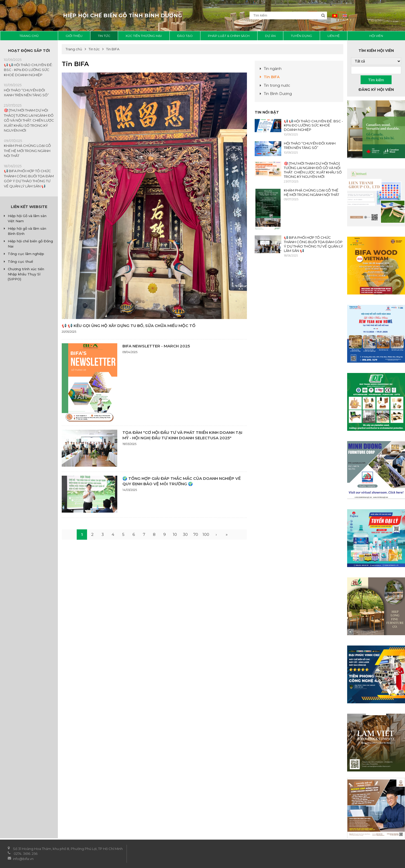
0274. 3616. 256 (26, 854)
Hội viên (376, 36)
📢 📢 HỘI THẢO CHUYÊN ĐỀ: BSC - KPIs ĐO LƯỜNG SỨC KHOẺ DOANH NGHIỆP (28, 70)
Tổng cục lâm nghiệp (26, 254)
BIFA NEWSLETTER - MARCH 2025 (156, 346)
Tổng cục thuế (20, 261)
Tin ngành (273, 69)
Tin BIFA (272, 77)
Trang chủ (29, 36)
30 (185, 534)
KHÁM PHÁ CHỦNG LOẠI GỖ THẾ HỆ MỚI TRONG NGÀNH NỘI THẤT (27, 151)
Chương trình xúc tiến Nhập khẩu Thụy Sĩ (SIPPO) (26, 274)
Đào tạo (185, 36)
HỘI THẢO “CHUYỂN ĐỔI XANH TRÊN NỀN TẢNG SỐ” (310, 145)
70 (196, 534)
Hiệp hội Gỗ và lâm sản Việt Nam (27, 218)
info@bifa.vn (24, 859)
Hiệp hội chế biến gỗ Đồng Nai (30, 244)
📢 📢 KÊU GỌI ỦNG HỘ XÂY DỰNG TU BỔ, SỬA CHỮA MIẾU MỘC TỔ (129, 326)
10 (175, 534)
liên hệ (334, 36)
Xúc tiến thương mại (144, 36)
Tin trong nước (277, 85)
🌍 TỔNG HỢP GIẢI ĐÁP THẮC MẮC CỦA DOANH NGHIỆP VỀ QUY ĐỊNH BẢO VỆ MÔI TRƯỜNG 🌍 (182, 481)
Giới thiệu (74, 36)
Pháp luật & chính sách (229, 36)
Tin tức (104, 36)
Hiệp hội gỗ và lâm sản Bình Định (27, 231)
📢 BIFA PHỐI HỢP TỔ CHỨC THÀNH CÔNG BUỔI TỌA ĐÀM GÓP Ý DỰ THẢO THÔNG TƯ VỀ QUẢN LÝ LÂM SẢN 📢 (313, 244)
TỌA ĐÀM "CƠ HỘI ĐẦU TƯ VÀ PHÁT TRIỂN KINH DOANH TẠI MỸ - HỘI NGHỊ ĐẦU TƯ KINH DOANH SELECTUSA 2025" (182, 435)
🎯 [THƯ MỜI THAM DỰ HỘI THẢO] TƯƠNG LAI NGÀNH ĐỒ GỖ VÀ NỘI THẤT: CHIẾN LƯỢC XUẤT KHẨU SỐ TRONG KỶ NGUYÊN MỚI (29, 120)
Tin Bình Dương (278, 94)
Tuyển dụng (301, 36)
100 (206, 534)
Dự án (270, 36)
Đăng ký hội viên (376, 90)
